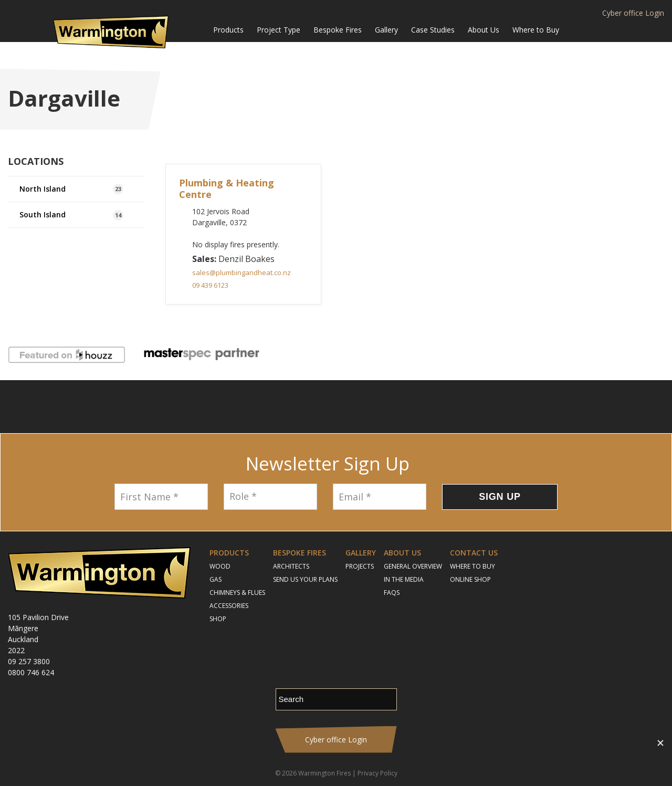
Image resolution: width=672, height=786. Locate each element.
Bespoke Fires (338, 30)
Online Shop (470, 579)
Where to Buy (536, 30)
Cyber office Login (633, 13)
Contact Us (474, 553)
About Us (484, 30)
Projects (360, 566)
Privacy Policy (377, 773)
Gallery (386, 30)
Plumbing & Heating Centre (227, 188)
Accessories (229, 606)
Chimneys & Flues (237, 593)
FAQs (392, 593)
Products (228, 30)
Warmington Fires (324, 773)
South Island (71, 215)
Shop (218, 619)
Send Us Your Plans (305, 579)
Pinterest (379, 407)
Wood (220, 566)
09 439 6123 (210, 285)
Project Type (279, 30)
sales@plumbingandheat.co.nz (241, 273)
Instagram (320, 407)
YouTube (349, 407)
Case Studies (433, 30)
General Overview (413, 566)
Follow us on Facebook (294, 407)
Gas (216, 579)
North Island (71, 189)
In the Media (404, 579)
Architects (291, 566)
